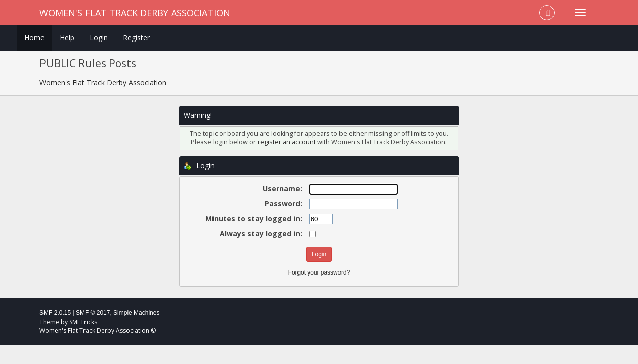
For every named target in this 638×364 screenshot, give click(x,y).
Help (67, 38)
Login (99, 38)
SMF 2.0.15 (55, 313)
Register (136, 38)
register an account (287, 142)
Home (34, 38)
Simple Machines (136, 313)
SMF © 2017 (93, 313)
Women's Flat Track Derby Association (135, 13)
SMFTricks (83, 322)
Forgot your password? (319, 272)
